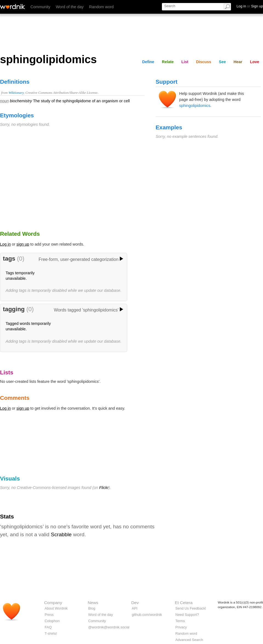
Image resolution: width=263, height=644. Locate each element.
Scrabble (61, 534)
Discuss (204, 62)
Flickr (104, 488)
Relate (168, 62)
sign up (23, 244)
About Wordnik (56, 608)
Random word (101, 7)
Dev (135, 603)
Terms (180, 621)
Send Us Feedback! (191, 608)
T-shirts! (51, 633)
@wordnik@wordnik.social (109, 627)
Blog (92, 608)
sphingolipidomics (195, 106)
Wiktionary (16, 93)
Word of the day (70, 7)
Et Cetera (184, 603)
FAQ (48, 627)
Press (49, 615)
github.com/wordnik (147, 615)
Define (148, 62)
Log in (5, 244)
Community (40, 7)
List (185, 62)
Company (53, 603)
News (93, 603)
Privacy (181, 627)
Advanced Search (189, 640)
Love (255, 62)
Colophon (52, 621)
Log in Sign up (250, 6)
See (222, 62)
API (135, 608)
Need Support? (187, 615)
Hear (238, 62)
